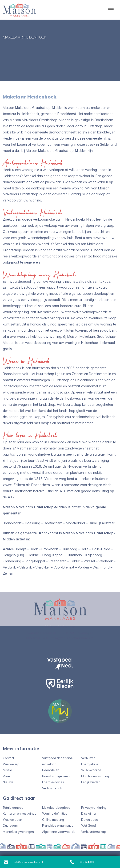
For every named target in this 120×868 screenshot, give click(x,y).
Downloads (90, 820)
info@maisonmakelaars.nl (23, 862)
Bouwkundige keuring (58, 776)
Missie (7, 770)
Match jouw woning (95, 776)
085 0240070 (82, 862)
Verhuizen (88, 758)
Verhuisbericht (52, 788)
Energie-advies (53, 782)
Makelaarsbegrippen (57, 808)
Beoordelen (51, 770)
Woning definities (55, 813)
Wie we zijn (11, 764)
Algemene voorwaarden (60, 832)
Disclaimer (89, 813)
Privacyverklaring (94, 808)
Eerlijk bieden (91, 782)
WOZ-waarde (91, 770)
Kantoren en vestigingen (21, 813)
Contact (8, 758)
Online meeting (53, 820)
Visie (6, 776)
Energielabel (90, 764)
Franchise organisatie (58, 825)
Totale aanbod (13, 808)
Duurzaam (10, 825)
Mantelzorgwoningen (18, 832)
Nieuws (8, 782)
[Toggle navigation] (111, 10)
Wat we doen (12, 820)
